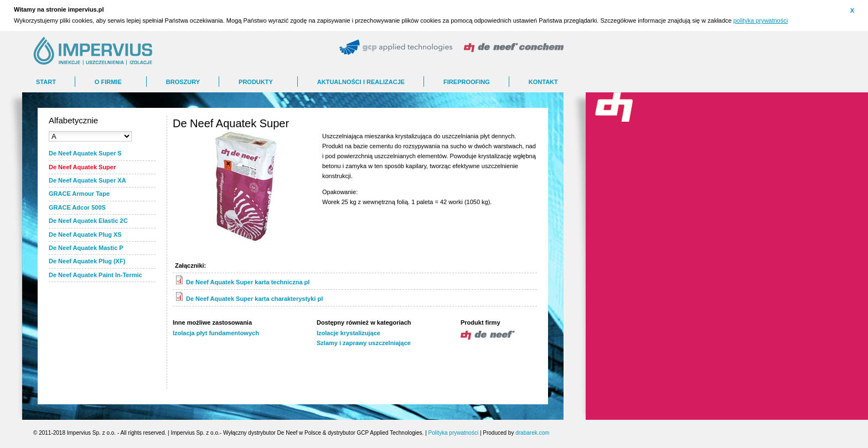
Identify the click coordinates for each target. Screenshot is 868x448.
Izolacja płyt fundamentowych (216, 333)
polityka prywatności (761, 20)
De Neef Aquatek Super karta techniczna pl (248, 282)
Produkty (256, 82)
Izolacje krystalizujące (348, 333)
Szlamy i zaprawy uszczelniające (364, 343)
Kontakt (543, 82)
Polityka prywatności (454, 433)
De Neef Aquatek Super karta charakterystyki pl (254, 299)
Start (46, 82)
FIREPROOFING (467, 82)
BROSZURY (183, 82)
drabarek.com (532, 433)
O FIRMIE (108, 82)
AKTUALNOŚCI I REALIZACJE (361, 82)
